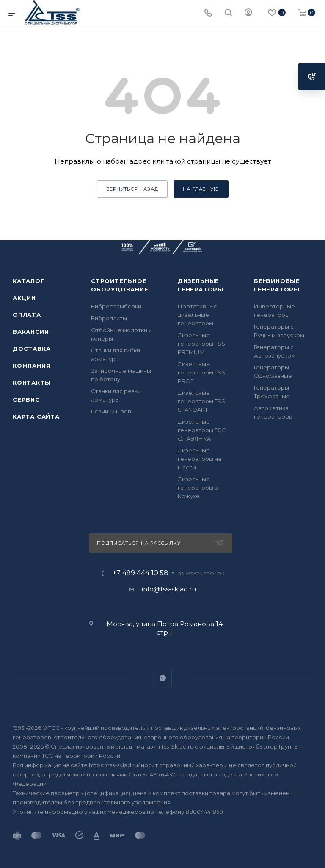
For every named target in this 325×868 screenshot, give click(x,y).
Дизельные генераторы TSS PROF (201, 372)
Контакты (32, 383)
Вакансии (31, 332)
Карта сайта (36, 416)
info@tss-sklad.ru (169, 589)
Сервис (26, 399)
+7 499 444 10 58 (140, 573)
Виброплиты (109, 318)
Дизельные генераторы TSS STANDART (201, 401)
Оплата (27, 315)
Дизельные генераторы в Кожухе (198, 488)
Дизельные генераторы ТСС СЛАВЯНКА (202, 430)
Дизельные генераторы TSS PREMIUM (201, 344)
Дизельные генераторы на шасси (200, 459)
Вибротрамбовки (116, 306)
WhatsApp (163, 678)
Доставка (32, 349)
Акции (24, 298)
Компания (32, 366)
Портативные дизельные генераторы (198, 315)
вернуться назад (132, 189)
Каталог (29, 281)
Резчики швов (111, 411)
